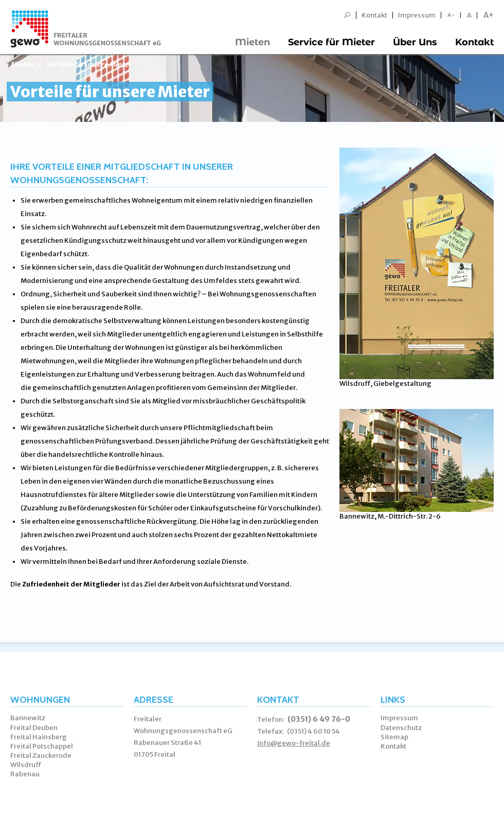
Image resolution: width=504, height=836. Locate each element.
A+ (489, 15)
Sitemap (394, 737)
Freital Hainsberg (39, 737)
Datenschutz (401, 728)
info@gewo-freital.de (294, 743)
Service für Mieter (331, 42)
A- (451, 15)
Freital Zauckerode (41, 755)
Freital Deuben (34, 728)
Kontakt (374, 15)
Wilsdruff (26, 765)
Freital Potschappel (42, 746)
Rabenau (25, 774)
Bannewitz (28, 718)
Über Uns (415, 42)
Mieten (253, 42)
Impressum (417, 15)
